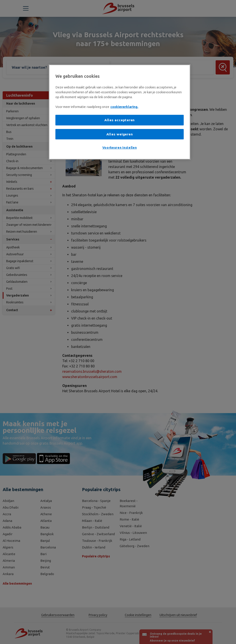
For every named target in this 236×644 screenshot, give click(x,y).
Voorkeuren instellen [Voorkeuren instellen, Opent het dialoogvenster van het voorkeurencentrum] (120, 148)
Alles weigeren (120, 134)
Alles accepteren (120, 120)
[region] (120, 112)
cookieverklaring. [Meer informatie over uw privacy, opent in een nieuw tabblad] (124, 107)
